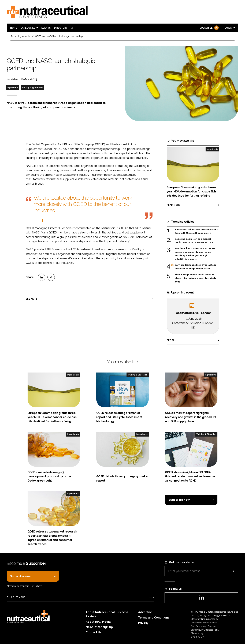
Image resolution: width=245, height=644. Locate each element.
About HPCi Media (98, 622)
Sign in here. (36, 586)
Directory (61, 28)
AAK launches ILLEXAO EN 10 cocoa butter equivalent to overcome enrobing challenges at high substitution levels (195, 254)
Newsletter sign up (99, 627)
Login (228, 28)
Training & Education (138, 375)
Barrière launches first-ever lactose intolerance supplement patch (196, 267)
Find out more (16, 597)
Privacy (143, 623)
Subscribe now (179, 500)
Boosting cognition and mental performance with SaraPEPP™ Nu (194, 241)
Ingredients (13, 88)
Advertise (145, 612)
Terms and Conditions (154, 618)
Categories (28, 28)
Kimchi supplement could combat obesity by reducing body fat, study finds (195, 278)
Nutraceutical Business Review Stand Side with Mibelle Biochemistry (196, 231)
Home (14, 28)
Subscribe (209, 28)
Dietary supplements (33, 88)
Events (46, 28)
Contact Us (94, 632)
